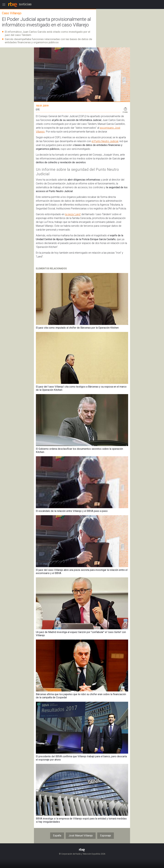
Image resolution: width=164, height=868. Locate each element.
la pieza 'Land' (73, 214)
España (57, 836)
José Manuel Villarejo (81, 836)
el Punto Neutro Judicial (105, 141)
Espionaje (106, 836)
